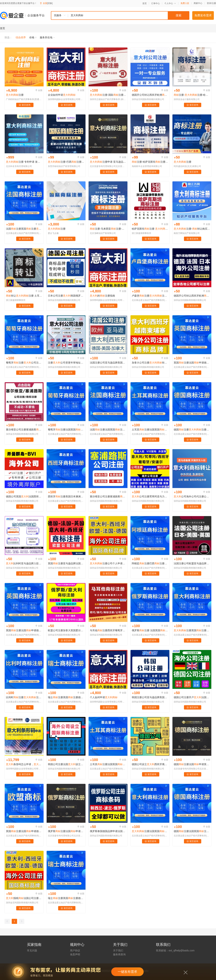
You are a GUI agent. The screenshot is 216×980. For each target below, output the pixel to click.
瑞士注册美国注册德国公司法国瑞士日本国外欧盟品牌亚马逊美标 (66, 697)
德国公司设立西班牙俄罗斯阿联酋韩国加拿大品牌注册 (150, 764)
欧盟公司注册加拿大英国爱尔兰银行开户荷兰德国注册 (66, 630)
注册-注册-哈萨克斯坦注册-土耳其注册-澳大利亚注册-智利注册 (192, 95)
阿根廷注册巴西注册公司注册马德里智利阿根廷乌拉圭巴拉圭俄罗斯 (150, 563)
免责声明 (75, 954)
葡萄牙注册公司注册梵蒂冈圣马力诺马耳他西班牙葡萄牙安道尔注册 (24, 363)
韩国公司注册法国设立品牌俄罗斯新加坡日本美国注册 (66, 764)
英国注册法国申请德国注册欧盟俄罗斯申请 (192, 363)
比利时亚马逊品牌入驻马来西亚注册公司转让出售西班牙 (24, 563)
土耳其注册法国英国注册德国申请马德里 (108, 764)
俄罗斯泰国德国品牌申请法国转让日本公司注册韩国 (108, 831)
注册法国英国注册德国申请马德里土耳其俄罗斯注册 (150, 831)
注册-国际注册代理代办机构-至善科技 (108, 95)
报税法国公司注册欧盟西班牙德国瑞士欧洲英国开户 (24, 898)
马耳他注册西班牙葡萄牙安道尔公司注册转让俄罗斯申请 (108, 630)
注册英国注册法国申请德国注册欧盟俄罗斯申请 (192, 630)
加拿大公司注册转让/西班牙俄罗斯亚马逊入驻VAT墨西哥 (150, 363)
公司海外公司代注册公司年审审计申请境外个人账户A (192, 496)
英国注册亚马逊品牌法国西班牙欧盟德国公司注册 (66, 563)
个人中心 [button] (170, 3)
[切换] (50, 3)
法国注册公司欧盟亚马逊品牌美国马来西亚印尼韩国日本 (192, 563)
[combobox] (120, 15)
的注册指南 (102, 296)
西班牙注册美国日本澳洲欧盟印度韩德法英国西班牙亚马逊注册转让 (66, 496)
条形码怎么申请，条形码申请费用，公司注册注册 (24, 764)
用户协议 (75, 950)
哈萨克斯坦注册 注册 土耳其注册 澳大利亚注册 (150, 229)
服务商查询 (119, 954)
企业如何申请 (62, 95)
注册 (214, 3)
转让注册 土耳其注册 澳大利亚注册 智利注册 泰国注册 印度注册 (24, 296)
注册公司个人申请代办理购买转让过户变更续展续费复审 (108, 563)
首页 (145, 3)
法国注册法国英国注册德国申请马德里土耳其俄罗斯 (108, 430)
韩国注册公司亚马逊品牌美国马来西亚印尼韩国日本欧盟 (150, 697)
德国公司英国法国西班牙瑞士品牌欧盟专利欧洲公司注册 (24, 496)
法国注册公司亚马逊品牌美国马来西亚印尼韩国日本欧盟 (108, 363)
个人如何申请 (104, 697)
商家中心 (198, 3)
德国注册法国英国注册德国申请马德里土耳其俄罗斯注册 (192, 831)
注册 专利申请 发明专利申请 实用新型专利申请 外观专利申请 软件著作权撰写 (24, 162)
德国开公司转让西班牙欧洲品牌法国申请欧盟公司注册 (150, 95)
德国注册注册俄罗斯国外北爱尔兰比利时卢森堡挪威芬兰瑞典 (192, 430)
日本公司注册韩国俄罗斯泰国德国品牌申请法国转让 (66, 296)
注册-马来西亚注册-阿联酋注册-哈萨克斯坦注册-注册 (108, 229)
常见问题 (32, 950)
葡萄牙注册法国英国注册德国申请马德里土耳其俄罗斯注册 (66, 430)
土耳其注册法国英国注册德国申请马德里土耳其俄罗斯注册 (150, 430)
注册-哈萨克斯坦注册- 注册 (150, 162)
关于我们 (118, 950)
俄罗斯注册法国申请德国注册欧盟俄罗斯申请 (66, 831)
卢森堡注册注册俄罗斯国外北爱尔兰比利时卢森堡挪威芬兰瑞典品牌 (150, 296)
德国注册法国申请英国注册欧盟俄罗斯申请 (192, 764)
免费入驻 (185, 3)
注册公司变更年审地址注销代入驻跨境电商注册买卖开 (66, 363)
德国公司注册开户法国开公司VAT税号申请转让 (192, 697)
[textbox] (129, 15)
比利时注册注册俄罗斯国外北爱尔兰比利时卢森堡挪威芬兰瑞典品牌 (24, 697)
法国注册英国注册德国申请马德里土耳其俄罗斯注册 (24, 229)
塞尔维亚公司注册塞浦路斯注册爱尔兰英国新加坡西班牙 (24, 430)
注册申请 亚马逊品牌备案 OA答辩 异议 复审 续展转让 (108, 162)
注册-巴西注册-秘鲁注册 (66, 162)
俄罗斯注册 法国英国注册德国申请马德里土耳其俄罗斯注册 (150, 630)
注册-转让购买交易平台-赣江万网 (192, 229)
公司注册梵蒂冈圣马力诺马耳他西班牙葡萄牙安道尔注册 (150, 496)
